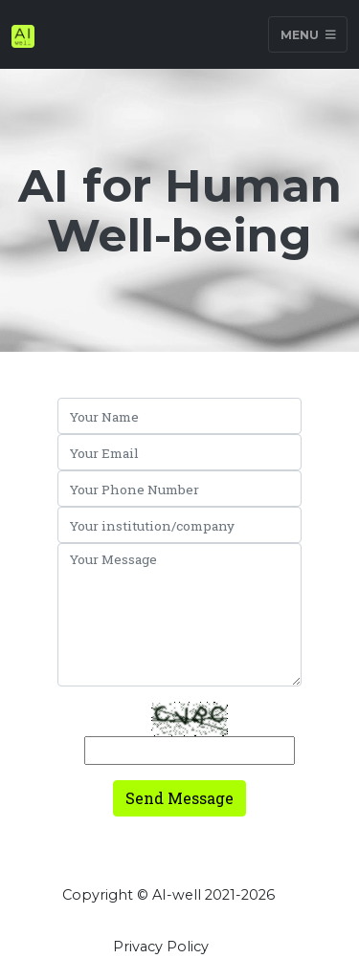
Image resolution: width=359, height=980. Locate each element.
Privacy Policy (161, 947)
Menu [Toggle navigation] (308, 34)
